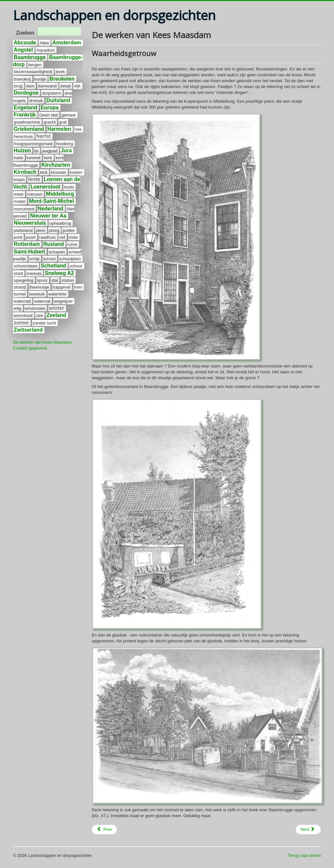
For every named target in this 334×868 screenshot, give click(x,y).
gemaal (68, 115)
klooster (59, 172)
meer (19, 194)
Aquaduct (45, 50)
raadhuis (47, 237)
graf (63, 122)
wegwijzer (63, 301)
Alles (44, 43)
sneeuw (34, 273)
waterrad (22, 301)
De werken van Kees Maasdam (43, 342)
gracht (49, 122)
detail (65, 86)
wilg (17, 308)
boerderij (22, 79)
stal (55, 280)
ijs (36, 151)
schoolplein (70, 259)
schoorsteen (26, 266)
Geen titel (48, 115)
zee (39, 315)
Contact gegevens (30, 348)
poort (31, 237)
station (68, 280)
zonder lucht (45, 323)
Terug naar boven (304, 855)
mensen (35, 194)
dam (30, 86)
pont (18, 237)
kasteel (34, 158)
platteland (23, 230)
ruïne (72, 244)
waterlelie (57, 294)
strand (20, 287)
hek (78, 129)
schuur (76, 266)
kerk (48, 158)
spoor (42, 280)
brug (18, 86)
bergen (35, 65)
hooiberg (65, 144)
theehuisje (39, 287)
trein (78, 287)
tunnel (20, 294)
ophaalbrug (60, 223)
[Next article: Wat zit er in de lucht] (308, 830)
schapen (57, 252)
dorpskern (51, 93)
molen (20, 201)
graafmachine (27, 122)
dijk (77, 86)
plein (40, 230)
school (49, 259)
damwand (47, 86)
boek (60, 72)
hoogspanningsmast (33, 144)
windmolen (35, 308)
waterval (42, 301)
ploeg (54, 230)
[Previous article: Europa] (104, 830)
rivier (74, 237)
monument (24, 209)
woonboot (23, 315)
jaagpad (49, 151)
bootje (40, 79)
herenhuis (23, 136)
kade (18, 158)
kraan (19, 180)
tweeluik (37, 294)
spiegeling (23, 280)
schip (34, 259)
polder (69, 230)
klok (44, 172)
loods (69, 187)
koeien (76, 172)
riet (62, 237)
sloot (18, 273)
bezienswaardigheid (33, 72)
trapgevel (61, 287)
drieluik (36, 101)
